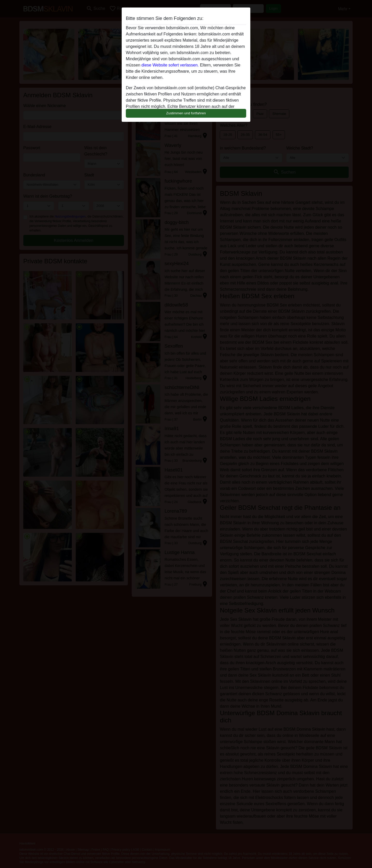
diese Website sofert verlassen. (170, 65)
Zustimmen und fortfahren (186, 113)
